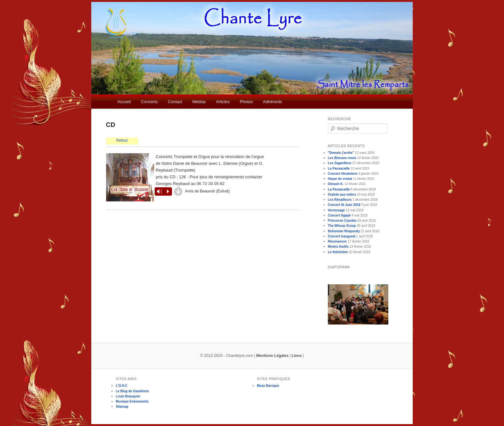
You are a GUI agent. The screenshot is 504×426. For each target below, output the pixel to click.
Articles (223, 102)
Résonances (337, 241)
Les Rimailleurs (340, 200)
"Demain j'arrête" (341, 153)
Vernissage (336, 210)
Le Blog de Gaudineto (132, 391)
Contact (175, 102)
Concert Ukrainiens (343, 174)
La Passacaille (339, 169)
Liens (297, 356)
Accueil (124, 102)
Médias (199, 102)
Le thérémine (338, 252)
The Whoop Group (342, 226)
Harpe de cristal (340, 179)
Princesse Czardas (342, 221)
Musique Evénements (132, 401)
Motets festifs (338, 247)
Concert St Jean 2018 (344, 205)
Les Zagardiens (340, 163)
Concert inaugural (342, 236)
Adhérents (272, 102)
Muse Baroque (268, 386)
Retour (122, 140)
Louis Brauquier (128, 396)
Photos (246, 102)
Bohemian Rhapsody (344, 231)
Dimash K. (336, 184)
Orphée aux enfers (342, 195)
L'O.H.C (122, 386)
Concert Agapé (339, 215)
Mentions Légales (272, 356)
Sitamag (122, 407)
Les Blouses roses (342, 158)
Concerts (149, 102)
